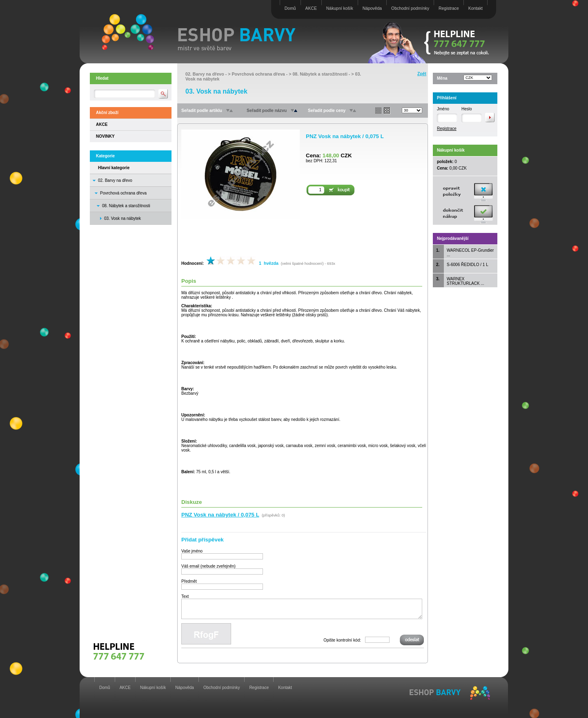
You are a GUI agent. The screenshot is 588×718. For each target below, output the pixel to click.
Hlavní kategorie (114, 168)
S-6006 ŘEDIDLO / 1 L (468, 265)
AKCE (311, 8)
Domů (290, 8)
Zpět (422, 74)
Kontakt (476, 8)
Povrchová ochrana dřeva (123, 193)
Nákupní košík (340, 8)
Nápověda (372, 8)
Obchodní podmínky (410, 8)
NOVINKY (105, 136)
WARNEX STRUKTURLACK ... (465, 281)
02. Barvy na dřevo (115, 180)
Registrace (449, 8)
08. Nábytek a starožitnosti (126, 206)
